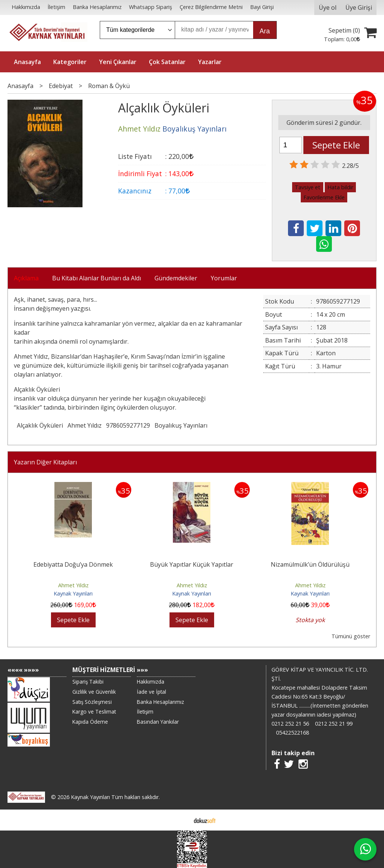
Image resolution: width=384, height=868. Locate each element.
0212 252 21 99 (334, 724)
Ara (265, 31)
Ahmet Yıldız (85, 425)
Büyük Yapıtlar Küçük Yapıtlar (192, 564)
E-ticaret (180, 820)
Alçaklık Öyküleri (40, 425)
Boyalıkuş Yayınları (181, 425)
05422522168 (292, 733)
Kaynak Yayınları (73, 593)
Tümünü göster (351, 636)
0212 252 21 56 (290, 724)
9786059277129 (128, 425)
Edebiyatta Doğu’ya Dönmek (73, 564)
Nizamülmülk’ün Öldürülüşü (310, 564)
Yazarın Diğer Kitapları (45, 462)
